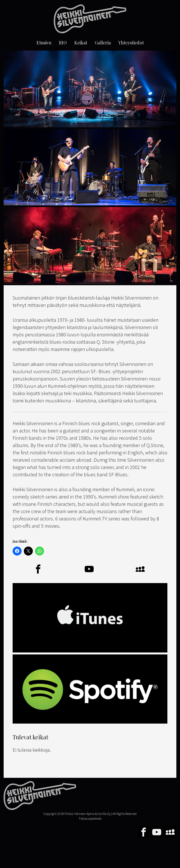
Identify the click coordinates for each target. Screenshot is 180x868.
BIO (63, 43)
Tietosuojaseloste (90, 818)
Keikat (81, 43)
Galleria (103, 43)
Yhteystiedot (131, 43)
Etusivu (44, 43)
